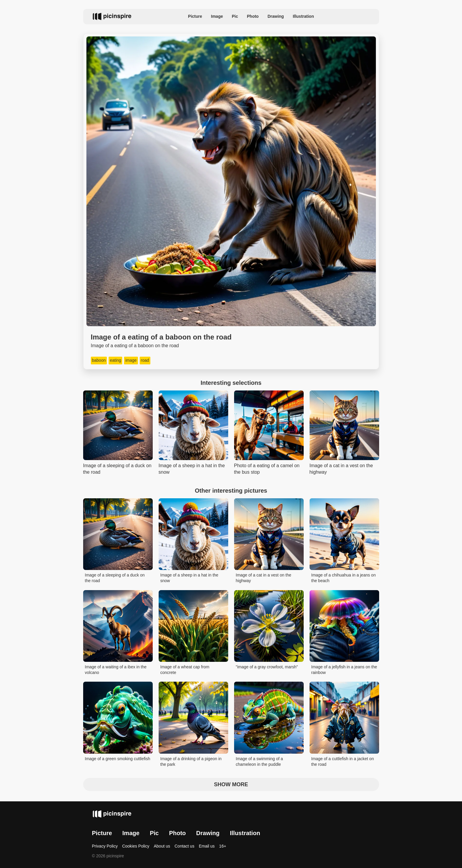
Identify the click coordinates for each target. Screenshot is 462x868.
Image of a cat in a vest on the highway (264, 578)
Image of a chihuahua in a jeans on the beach (344, 578)
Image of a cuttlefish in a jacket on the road (343, 762)
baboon (99, 360)
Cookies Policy (136, 846)
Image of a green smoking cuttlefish (118, 759)
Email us (207, 846)
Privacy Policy (105, 846)
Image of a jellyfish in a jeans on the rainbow (344, 670)
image (131, 360)
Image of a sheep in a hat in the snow (189, 578)
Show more (231, 784)
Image (217, 16)
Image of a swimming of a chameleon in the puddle (260, 762)
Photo (253, 16)
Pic (235, 16)
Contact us (185, 846)
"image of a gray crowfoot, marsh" (267, 667)
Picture (195, 16)
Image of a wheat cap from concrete (185, 670)
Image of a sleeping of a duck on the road (115, 578)
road (145, 360)
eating (115, 360)
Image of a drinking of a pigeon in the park (191, 762)
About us (162, 846)
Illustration (303, 16)
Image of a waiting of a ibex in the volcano (116, 670)
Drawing (276, 16)
